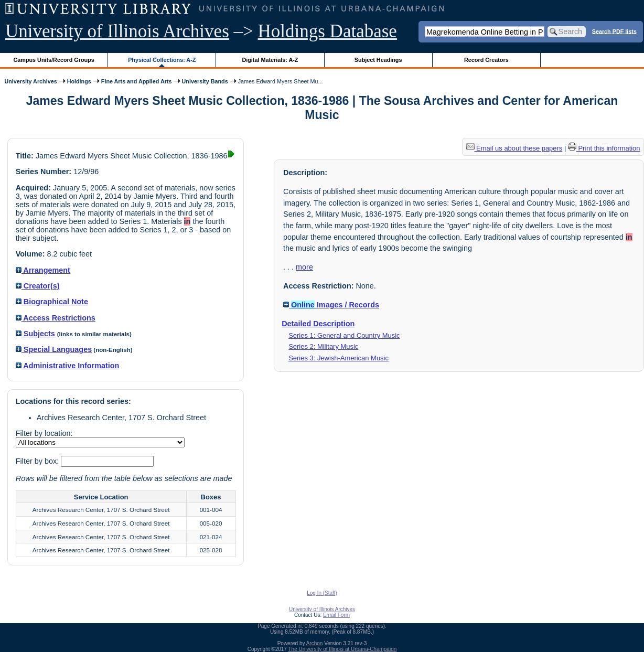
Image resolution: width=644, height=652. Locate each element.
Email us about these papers (514, 148)
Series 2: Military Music (323, 346)
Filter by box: (38, 461)
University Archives (30, 81)
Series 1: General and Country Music (344, 335)
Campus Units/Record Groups (54, 60)
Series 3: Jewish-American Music (339, 358)
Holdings (79, 81)
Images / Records (331, 305)
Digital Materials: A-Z (270, 60)
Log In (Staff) (322, 593)
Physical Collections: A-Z (162, 60)
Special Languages (54, 349)
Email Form (336, 615)
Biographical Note (52, 302)
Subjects (35, 334)
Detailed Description (318, 324)
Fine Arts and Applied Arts (137, 81)
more (304, 267)
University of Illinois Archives (117, 31)
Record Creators (486, 60)
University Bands (205, 81)
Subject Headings (378, 60)
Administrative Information (68, 366)
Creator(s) (38, 286)
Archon (315, 643)
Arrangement (43, 270)
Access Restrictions (56, 318)
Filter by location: (44, 433)
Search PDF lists (614, 31)
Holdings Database (328, 31)
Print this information (604, 148)
